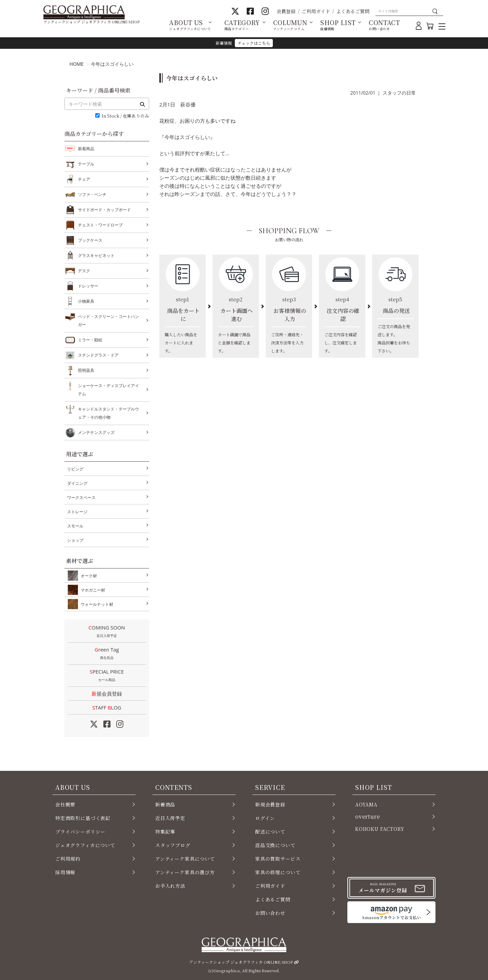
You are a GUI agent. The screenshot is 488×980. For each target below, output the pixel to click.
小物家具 (86, 301)
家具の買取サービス (278, 859)
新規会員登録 (107, 694)
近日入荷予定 (170, 818)
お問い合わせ (270, 913)
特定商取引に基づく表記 (83, 818)
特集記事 (165, 832)
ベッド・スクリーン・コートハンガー (108, 320)
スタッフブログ (173, 845)
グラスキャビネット (96, 256)
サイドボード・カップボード (104, 210)
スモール (75, 526)
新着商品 (86, 149)
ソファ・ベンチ (92, 195)
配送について (270, 832)
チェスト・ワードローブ (100, 225)
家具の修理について (278, 872)
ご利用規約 (68, 859)
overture (368, 816)
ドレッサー (88, 286)
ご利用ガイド (316, 11)
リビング (75, 469)
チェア (84, 179)
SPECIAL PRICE (107, 676)
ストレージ (77, 512)
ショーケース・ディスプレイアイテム (108, 389)
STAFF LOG (107, 707)
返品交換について (275, 845)
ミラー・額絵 (90, 340)
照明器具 (86, 371)
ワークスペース (81, 497)
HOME (77, 64)
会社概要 (65, 804)
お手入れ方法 (170, 886)
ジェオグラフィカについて (85, 845)
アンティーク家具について (185, 859)
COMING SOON (107, 632)
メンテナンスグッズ (96, 433)
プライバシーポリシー (80, 832)
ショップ (75, 540)
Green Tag (107, 654)
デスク (84, 271)
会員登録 (286, 11)
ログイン (265, 818)
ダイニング (77, 483)
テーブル (86, 164)
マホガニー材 (91, 590)
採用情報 (65, 872)
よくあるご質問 (353, 11)
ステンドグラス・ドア (98, 355)
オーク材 (87, 576)
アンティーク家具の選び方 (185, 872)
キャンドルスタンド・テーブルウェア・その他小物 (108, 412)
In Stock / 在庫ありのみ (125, 116)
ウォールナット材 (96, 604)
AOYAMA (366, 804)
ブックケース (90, 240)
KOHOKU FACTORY (380, 829)
